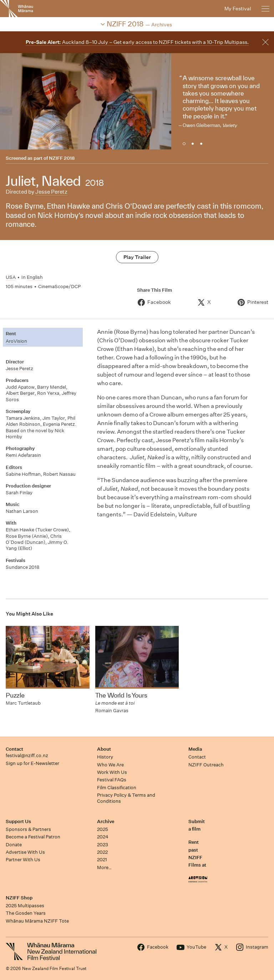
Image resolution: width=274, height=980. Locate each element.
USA (11, 277)
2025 (103, 829)
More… (104, 867)
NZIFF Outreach (206, 765)
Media (195, 749)
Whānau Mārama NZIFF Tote (37, 921)
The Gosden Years (26, 913)
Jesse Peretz (51, 192)
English (35, 277)
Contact (14, 749)
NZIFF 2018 (62, 158)
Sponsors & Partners (28, 829)
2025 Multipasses (25, 906)
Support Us (18, 821)
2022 (102, 852)
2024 (103, 837)
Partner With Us (23, 860)
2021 (102, 860)
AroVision (16, 341)
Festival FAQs (112, 780)
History (105, 757)
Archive (106, 821)
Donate (14, 845)
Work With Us (112, 772)
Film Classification (117, 788)
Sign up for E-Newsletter (32, 763)
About (104, 749)
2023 (103, 845)
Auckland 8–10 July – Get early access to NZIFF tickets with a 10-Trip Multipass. (137, 42)
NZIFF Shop (19, 898)
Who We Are (110, 765)
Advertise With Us (25, 852)
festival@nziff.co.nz (27, 756)
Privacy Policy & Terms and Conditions (126, 798)
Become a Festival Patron (33, 837)
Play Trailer (137, 257)
